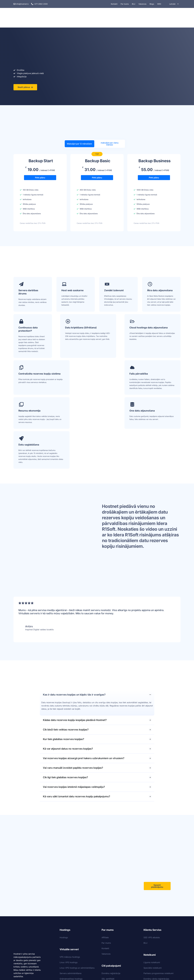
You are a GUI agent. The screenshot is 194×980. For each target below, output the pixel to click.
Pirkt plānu (40, 179)
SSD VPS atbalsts (152, 873)
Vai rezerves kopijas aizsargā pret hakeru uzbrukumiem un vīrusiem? (97, 694)
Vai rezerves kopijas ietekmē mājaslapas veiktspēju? (97, 723)
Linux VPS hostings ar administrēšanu (77, 904)
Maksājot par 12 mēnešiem (79, 144)
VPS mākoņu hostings (70, 893)
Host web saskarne (72, 291)
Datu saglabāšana (157, 374)
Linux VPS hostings (69, 898)
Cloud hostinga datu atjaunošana (116, 330)
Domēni (133, 18)
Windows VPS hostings (70, 920)
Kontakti (105, 884)
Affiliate (105, 873)
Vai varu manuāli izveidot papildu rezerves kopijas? (97, 703)
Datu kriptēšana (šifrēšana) (71, 330)
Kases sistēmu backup (112, 920)
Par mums (106, 879)
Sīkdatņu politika (151, 923)
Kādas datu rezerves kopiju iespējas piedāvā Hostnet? (97, 656)
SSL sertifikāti (108, 915)
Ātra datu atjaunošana (160, 291)
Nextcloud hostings (111, 931)
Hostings (60, 18)
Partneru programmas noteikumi (158, 909)
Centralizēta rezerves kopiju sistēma (159, 330)
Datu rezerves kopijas (112, 925)
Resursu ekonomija (72, 374)
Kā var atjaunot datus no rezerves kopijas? (97, 684)
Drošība (117, 18)
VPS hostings (79, 18)
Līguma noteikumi (152, 898)
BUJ (145, 879)
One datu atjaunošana (117, 374)
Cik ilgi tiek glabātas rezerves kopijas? (97, 713)
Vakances (106, 890)
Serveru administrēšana (71, 909)
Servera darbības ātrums (28, 293)
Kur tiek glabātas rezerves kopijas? (97, 675)
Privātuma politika (152, 928)
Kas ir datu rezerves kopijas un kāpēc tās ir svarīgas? (97, 630)
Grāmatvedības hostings (71, 915)
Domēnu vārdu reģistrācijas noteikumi (156, 916)
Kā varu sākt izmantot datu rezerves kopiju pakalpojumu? (97, 732)
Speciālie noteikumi (153, 904)
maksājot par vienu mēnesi (110, 144)
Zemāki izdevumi (114, 291)
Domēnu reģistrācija (111, 909)
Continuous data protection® (28, 330)
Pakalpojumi (100, 18)
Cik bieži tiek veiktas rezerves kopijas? (97, 665)
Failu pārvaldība (28, 374)
